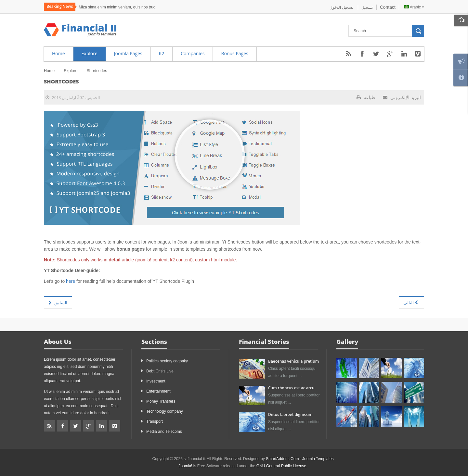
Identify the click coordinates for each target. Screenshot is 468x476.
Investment (156, 381)
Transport (155, 421)
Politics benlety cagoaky (167, 361)
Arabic (414, 7)
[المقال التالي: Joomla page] (411, 302)
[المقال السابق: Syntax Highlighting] (58, 302)
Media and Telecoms (164, 432)
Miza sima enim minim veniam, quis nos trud (117, 7)
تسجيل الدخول (342, 7)
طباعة (366, 97)
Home (49, 71)
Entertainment (158, 391)
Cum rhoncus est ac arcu (291, 388)
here (71, 281)
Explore (71, 71)
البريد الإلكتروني (402, 97)
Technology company (165, 411)
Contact (388, 7)
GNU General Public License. (282, 466)
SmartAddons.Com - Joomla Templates (300, 459)
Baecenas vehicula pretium (293, 361)
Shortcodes (61, 81)
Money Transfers (161, 401)
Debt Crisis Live (160, 371)
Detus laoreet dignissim (290, 414)
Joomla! (185, 466)
